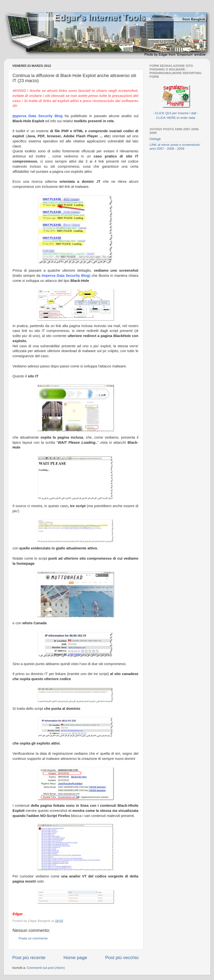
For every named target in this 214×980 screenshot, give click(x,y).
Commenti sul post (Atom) (46, 968)
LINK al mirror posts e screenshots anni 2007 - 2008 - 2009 (175, 147)
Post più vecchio (122, 958)
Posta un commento (33, 938)
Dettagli (155, 139)
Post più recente (29, 958)
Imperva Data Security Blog (65, 276)
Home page (75, 958)
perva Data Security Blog (41, 116)
